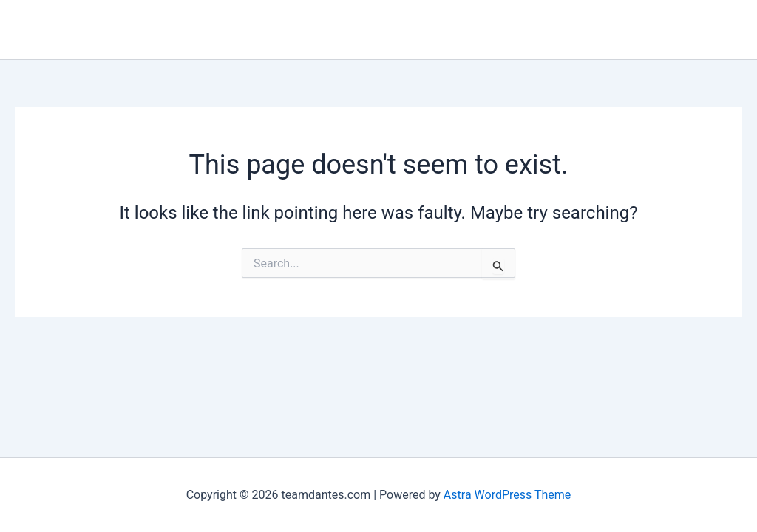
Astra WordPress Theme (507, 495)
